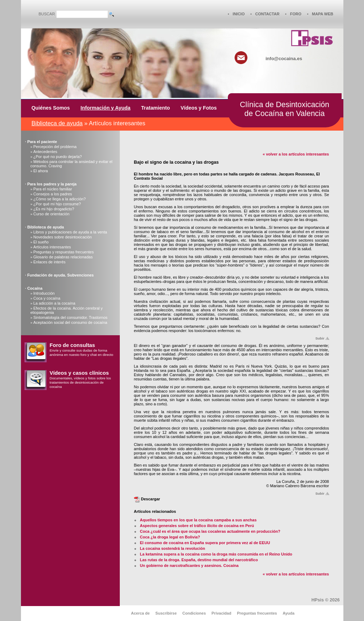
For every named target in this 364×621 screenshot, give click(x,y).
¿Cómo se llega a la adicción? (60, 199)
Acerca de (141, 613)
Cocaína (35, 288)
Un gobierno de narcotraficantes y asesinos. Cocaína (189, 565)
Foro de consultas (73, 345)
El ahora (41, 171)
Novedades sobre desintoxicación (63, 237)
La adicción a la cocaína (54, 303)
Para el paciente (42, 142)
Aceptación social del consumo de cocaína (70, 322)
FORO (296, 14)
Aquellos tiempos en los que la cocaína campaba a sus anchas (198, 520)
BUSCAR (47, 14)
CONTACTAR (267, 14)
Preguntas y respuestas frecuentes (64, 252)
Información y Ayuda (106, 108)
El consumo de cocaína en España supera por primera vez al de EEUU (205, 543)
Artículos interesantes (52, 247)
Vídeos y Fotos (199, 108)
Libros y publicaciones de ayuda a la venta (70, 232)
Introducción (44, 293)
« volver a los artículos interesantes (296, 154)
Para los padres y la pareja (52, 184)
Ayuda (288, 613)
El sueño (41, 242)
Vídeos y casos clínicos (79, 373)
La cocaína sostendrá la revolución (173, 548)
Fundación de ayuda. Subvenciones (61, 275)
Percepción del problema (55, 147)
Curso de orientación (52, 214)
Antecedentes (45, 152)
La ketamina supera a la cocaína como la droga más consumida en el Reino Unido (216, 554)
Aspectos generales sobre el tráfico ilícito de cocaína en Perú (197, 526)
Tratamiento (156, 108)
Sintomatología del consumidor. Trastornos (71, 317)
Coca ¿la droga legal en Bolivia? (170, 537)
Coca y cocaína (47, 298)
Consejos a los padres (53, 194)
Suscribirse (166, 613)
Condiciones (194, 613)
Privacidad (221, 613)
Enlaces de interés (50, 262)
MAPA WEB (323, 14)
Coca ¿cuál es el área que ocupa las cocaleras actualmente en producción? (210, 531)
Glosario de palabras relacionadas (63, 257)
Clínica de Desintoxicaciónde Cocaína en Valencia (285, 109)
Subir (320, 338)
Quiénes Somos (51, 108)
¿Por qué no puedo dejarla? (58, 157)
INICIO (239, 14)
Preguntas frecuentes (257, 613)
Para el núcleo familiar (53, 189)
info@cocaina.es (284, 59)
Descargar (151, 499)
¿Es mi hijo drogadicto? (54, 209)
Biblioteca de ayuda (57, 123)
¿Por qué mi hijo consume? (57, 204)
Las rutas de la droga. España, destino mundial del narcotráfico (199, 560)
